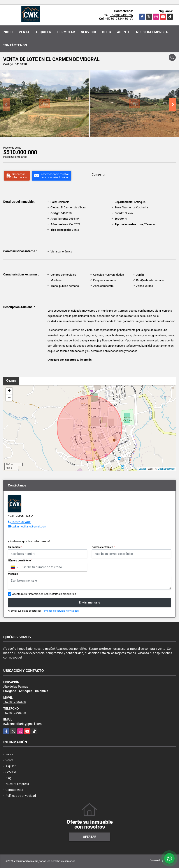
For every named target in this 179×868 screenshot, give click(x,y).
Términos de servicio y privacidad (60, 611)
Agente (124, 32)
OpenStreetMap (166, 469)
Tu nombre (15, 547)
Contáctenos (15, 45)
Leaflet (142, 469)
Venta (24, 32)
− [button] (9, 398)
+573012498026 (121, 15)
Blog (107, 32)
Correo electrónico (103, 547)
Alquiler (43, 32)
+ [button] (9, 391)
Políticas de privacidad (21, 796)
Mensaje (14, 574)
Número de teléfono (20, 561)
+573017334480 (117, 19)
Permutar (66, 32)
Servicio (89, 32)
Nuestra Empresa (152, 32)
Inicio (8, 32)
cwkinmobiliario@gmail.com (29, 526)
